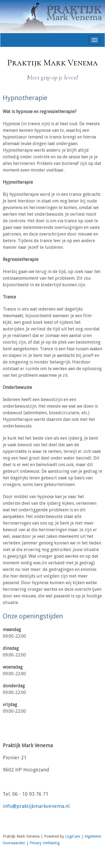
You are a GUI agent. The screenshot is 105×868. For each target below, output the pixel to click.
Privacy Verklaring (45, 843)
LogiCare (73, 836)
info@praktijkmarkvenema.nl (36, 806)
